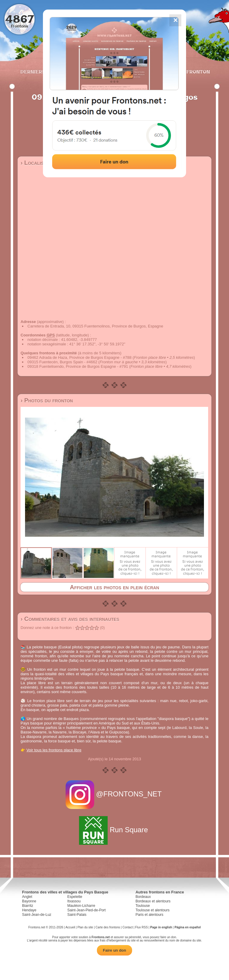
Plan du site (85, 927)
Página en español (188, 927)
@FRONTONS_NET (115, 794)
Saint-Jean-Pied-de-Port (87, 910)
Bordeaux (143, 897)
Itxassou (74, 901)
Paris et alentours (149, 915)
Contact (128, 927)
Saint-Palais (77, 915)
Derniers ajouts (43, 72)
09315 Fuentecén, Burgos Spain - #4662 (62, 362)
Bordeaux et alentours (153, 901)
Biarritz (28, 906)
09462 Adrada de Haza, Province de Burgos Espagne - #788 (79, 357)
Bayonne (29, 901)
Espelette (75, 897)
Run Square (114, 830)
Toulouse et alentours (152, 910)
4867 (20, 19)
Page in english (161, 927)
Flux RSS (141, 927)
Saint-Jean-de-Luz (37, 915)
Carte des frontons (108, 927)
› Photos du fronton (47, 400)
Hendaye (29, 910)
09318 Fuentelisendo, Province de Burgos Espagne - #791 (78, 366)
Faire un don (114, 950)
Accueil (70, 927)
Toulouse (143, 906)
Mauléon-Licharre (81, 906)
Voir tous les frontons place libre (54, 750)
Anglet (27, 897)
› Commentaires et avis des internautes (70, 619)
